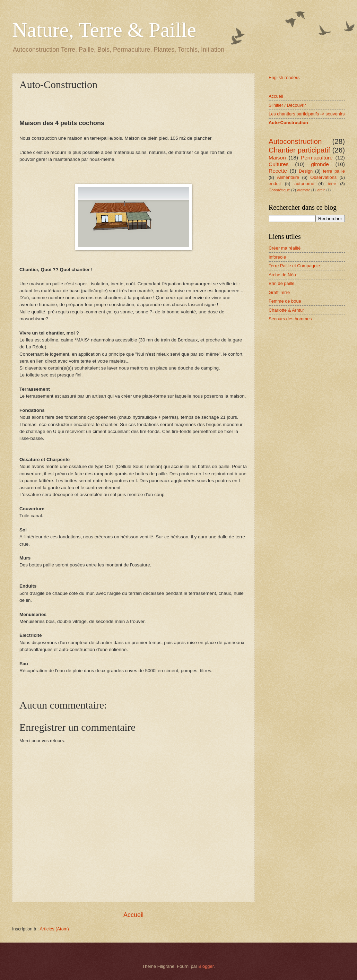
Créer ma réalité (285, 248)
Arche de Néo (282, 275)
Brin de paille (281, 283)
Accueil (133, 915)
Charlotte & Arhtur (286, 310)
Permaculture (317, 158)
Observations (323, 177)
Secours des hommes (290, 319)
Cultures (278, 164)
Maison (277, 158)
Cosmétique (279, 190)
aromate (304, 190)
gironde (320, 164)
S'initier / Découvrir (287, 105)
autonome (304, 184)
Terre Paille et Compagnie (294, 266)
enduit (275, 184)
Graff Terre (279, 292)
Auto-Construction (288, 123)
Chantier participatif (299, 150)
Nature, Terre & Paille (104, 30)
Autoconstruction (295, 141)
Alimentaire (288, 177)
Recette (278, 171)
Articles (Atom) (54, 929)
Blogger (206, 966)
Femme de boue (285, 301)
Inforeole (277, 257)
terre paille (334, 171)
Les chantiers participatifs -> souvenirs (307, 114)
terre (332, 184)
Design (306, 171)
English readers (284, 77)
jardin (321, 190)
